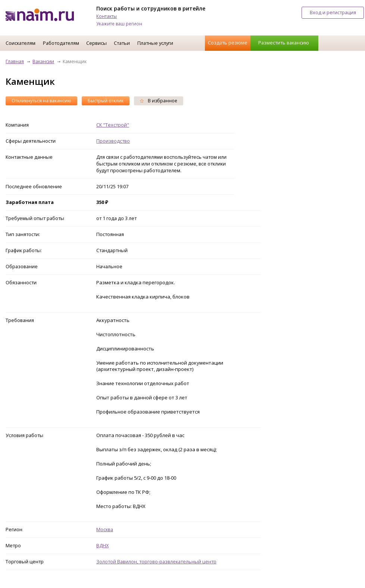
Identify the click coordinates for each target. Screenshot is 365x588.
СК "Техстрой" (113, 125)
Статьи (122, 43)
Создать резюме (228, 43)
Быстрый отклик (106, 101)
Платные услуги (155, 43)
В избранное (159, 101)
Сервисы (96, 43)
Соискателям (21, 43)
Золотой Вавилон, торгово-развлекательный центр (156, 561)
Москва (105, 529)
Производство (113, 141)
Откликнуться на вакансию (41, 101)
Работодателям (61, 43)
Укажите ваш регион (119, 24)
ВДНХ (102, 545)
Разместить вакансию (284, 43)
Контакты (107, 16)
